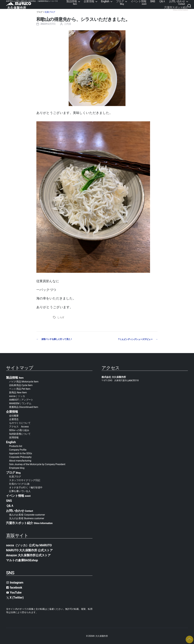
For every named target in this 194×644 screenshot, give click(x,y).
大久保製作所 (102, 636)
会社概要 (15, 416)
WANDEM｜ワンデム (20, 403)
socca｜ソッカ (17, 396)
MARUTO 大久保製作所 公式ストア (29, 550)
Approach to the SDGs (21, 453)
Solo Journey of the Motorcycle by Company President (37, 464)
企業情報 (89, 1)
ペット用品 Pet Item (20, 389)
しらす (61, 317)
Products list (16, 446)
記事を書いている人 (20, 491)
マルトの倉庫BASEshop (22, 560)
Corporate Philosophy (20, 457)
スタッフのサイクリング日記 (25, 480)
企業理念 (14, 419)
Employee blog (17, 468)
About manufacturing (20, 461)
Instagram (15, 582)
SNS (153, 1)
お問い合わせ (177, 3)
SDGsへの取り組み (19, 430)
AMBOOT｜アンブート (21, 400)
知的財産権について (20, 434)
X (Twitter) (15, 597)
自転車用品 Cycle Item (21, 385)
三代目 (68, 24)
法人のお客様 (27, 518)
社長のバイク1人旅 (19, 484)
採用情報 (14, 437)
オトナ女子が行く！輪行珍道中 (26, 487)
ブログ (120, 3)
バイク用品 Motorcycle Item (24, 381)
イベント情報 (139, 3)
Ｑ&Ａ (162, 1)
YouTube (14, 592)
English (105, 1)
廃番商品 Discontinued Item (24, 407)
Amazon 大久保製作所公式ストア (28, 555)
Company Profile (18, 450)
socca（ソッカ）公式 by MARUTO (29, 545)
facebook (14, 587)
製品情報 (72, 3)
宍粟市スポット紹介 (176, 9)
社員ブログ (50, 12)
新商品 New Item (18, 392)
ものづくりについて (20, 423)
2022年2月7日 (48, 24)
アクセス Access (19, 426)
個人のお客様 (27, 515)
